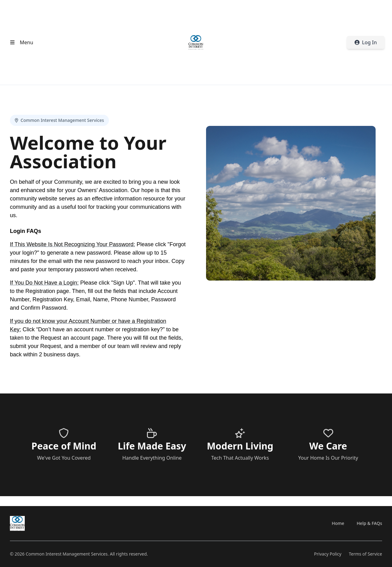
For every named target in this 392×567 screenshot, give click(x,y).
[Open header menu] (20, 42)
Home (338, 523)
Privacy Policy (328, 554)
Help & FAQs (369, 523)
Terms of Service (365, 554)
